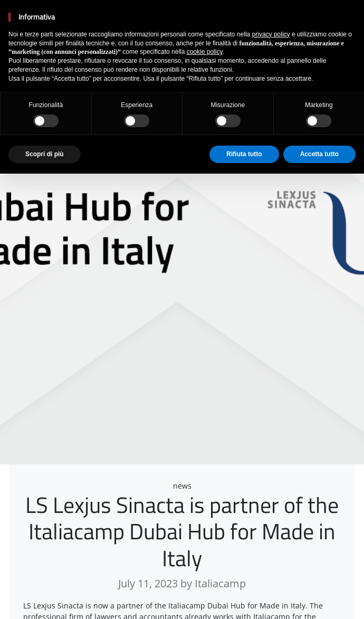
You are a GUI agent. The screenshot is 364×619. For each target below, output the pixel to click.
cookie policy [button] (205, 52)
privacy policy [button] (271, 34)
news (182, 486)
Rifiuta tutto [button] (244, 154)
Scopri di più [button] (45, 154)
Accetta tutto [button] (319, 154)
